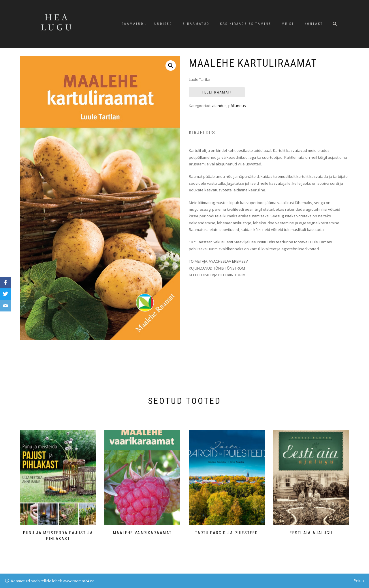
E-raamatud (196, 24)
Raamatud (133, 24)
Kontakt (314, 24)
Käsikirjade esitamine (246, 24)
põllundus (237, 106)
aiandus (219, 106)
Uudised (163, 24)
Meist (288, 24)
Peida (359, 580)
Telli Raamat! (217, 92)
